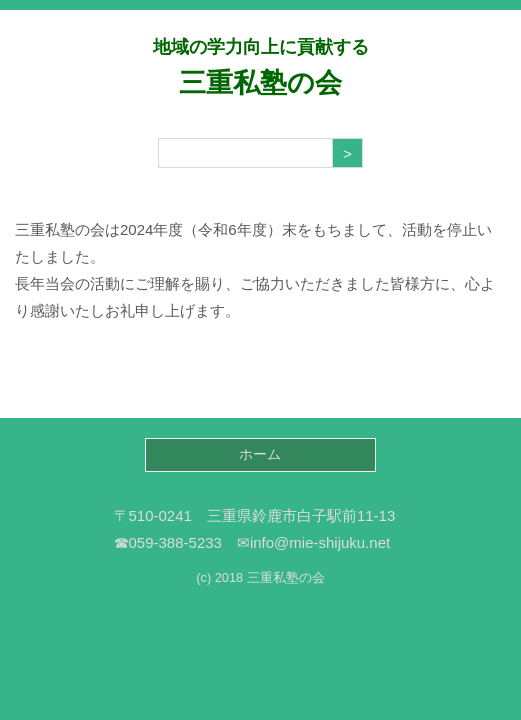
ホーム (260, 454)
